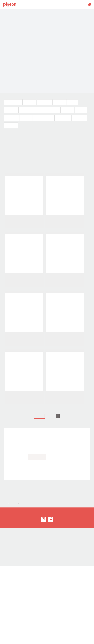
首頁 (5, 554)
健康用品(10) (26, 118)
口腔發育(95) (59, 102)
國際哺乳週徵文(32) (13, 102)
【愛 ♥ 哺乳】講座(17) (44, 118)
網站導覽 (6, 605)
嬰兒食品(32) (39, 110)
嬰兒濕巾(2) (81, 110)
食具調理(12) (25, 110)
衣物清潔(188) (11, 125)
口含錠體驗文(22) (63, 118)
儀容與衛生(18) (11, 118)
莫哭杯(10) (72, 102)
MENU (84, 5)
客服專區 (6, 601)
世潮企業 (6, 592)
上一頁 (39, 467)
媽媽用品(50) (30, 102)
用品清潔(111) (11, 110)
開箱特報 (13, 485)
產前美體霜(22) (80, 118)
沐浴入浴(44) (67, 110)
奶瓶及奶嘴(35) (44, 102)
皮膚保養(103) (53, 110)
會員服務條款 (8, 596)
